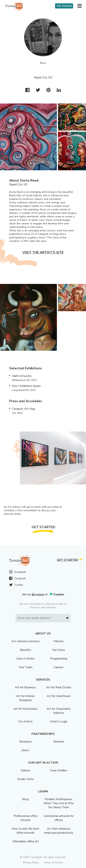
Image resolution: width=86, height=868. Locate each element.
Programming (59, 659)
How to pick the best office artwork (25, 831)
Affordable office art (26, 841)
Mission (59, 641)
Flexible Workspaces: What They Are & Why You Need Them (59, 803)
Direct (26, 750)
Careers (59, 667)
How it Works (26, 659)
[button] (79, 6)
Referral (59, 742)
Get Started (64, 6)
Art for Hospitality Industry (59, 711)
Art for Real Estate (59, 687)
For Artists (26, 722)
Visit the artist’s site (43, 252)
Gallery (26, 770)
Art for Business (25, 687)
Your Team (26, 667)
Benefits (26, 650)
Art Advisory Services (26, 641)
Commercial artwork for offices (59, 818)
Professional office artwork (26, 818)
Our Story (59, 650)
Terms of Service (53, 863)
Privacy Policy (31, 863)
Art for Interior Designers (26, 698)
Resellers (26, 742)
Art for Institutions (26, 709)
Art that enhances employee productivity (59, 831)
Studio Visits (25, 779)
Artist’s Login (59, 722)
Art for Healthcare (59, 696)
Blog (25, 799)
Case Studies (59, 770)
